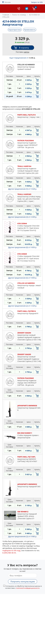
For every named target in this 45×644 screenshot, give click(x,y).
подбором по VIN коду (11, 550)
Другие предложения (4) (22, 217)
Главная (6, 15)
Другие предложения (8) (22, 247)
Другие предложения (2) (22, 306)
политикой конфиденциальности (28, 588)
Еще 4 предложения (22, 58)
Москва (8, 2)
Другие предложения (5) (22, 189)
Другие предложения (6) (22, 278)
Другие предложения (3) (22, 536)
